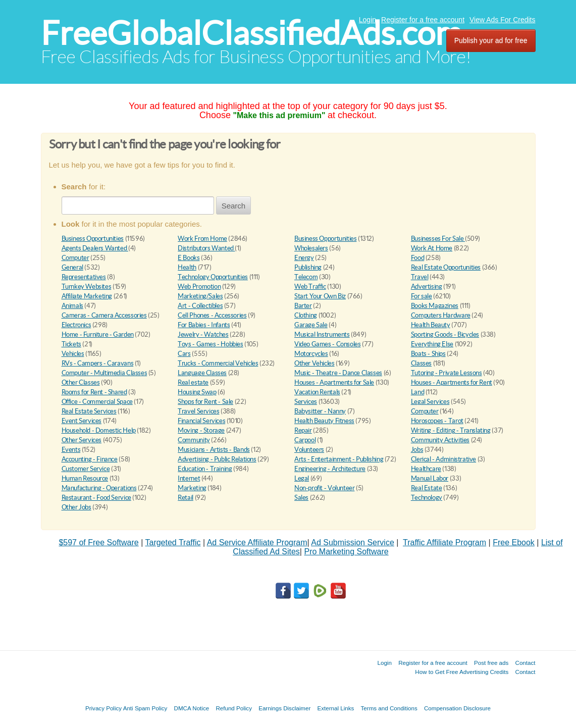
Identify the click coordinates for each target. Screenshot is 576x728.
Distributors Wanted (206, 248)
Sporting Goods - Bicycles (445, 334)
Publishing (308, 267)
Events (71, 450)
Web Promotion (199, 287)
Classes (421, 363)
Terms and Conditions (389, 708)
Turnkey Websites (87, 287)
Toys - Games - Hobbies (210, 344)
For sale (422, 296)
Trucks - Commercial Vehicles (218, 363)
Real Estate (427, 488)
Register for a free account (423, 20)
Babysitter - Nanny (320, 411)
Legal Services (430, 402)
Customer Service (86, 469)
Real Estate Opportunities (446, 267)
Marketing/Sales (200, 296)
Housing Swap (197, 392)
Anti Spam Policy (145, 708)
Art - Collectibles (200, 306)
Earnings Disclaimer (284, 708)
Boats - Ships (428, 354)
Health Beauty (431, 325)
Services (306, 402)
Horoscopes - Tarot (437, 421)
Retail (186, 498)
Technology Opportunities (213, 277)
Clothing (306, 315)
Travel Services (198, 411)
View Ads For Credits (502, 20)
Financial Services (201, 421)
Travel (420, 277)
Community (194, 440)
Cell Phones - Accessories (212, 315)
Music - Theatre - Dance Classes (338, 373)
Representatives (84, 277)
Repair (303, 430)
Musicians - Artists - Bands (214, 450)
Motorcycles (311, 354)
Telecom (306, 277)
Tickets (71, 344)
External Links (336, 708)
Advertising (427, 287)
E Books (189, 258)
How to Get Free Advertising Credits (462, 672)
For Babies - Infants (204, 325)
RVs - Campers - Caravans (98, 363)
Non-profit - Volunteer (324, 488)
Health (187, 267)
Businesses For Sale (438, 239)
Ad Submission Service (353, 542)
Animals (72, 306)
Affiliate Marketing (87, 296)
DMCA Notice (192, 708)
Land (417, 392)
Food (417, 258)
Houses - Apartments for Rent (452, 382)
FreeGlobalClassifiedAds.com (251, 33)
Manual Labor (430, 478)
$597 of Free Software (98, 542)
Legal (302, 478)
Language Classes (202, 373)
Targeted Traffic (173, 542)
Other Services (82, 440)
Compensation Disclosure (457, 708)
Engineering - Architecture (330, 469)
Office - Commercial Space (97, 402)
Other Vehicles (315, 363)
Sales (301, 498)
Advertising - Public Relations (217, 459)
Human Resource (85, 478)
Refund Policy (234, 708)
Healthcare (426, 469)
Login (368, 20)
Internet (189, 478)
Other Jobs (76, 507)
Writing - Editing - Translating (451, 430)
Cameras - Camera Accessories (104, 315)
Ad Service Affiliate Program (257, 542)
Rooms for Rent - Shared (94, 392)
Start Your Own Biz (320, 296)
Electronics (76, 325)
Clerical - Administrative (443, 459)
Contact (526, 663)
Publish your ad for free (491, 40)
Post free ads (491, 663)
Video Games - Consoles (327, 344)
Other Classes (81, 382)
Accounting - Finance (90, 459)
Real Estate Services (89, 411)
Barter (303, 306)
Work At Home (432, 248)
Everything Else (432, 344)
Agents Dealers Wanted (95, 248)
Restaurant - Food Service (96, 498)
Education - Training (205, 469)
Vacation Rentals (317, 392)
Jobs (417, 450)
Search (234, 206)
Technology (427, 498)
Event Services (82, 421)
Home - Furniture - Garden (98, 334)
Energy (304, 258)
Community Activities (440, 440)
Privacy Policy (103, 708)
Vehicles (73, 354)
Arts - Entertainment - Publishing (339, 459)
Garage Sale (311, 325)
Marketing (192, 488)
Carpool (305, 440)
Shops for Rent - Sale (205, 402)
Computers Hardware (441, 315)
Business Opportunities (93, 239)
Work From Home (202, 239)
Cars (184, 354)
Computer (75, 258)
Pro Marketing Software (346, 552)
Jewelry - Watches (203, 334)
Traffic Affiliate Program (444, 542)
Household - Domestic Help (99, 430)
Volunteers (309, 450)
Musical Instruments (322, 334)
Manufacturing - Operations (99, 488)
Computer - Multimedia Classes (104, 373)
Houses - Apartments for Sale (334, 382)
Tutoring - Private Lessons (447, 373)
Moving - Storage (201, 430)
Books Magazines (435, 306)
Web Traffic (310, 287)
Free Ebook (514, 542)
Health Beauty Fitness (324, 421)
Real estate (193, 382)
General (72, 267)
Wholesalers (311, 248)
